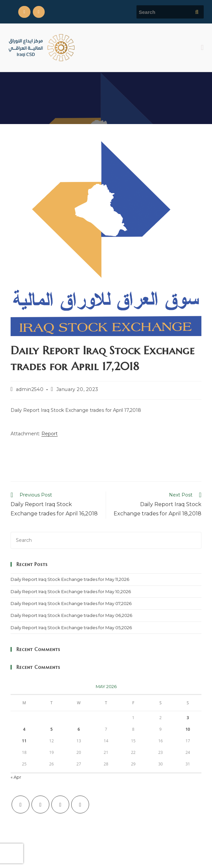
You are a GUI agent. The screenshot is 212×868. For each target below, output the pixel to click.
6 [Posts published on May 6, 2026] (79, 729)
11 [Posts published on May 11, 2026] (24, 741)
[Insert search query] (106, 540)
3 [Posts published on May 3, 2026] (188, 718)
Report (50, 434)
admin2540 (30, 389)
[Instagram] (60, 804)
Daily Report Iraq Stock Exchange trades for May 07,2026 (71, 603)
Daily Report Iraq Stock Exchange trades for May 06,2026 (71, 615)
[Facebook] (40, 804)
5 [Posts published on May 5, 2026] (52, 729)
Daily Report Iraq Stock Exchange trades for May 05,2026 (71, 628)
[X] (21, 804)
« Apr (16, 777)
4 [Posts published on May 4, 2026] (24, 729)
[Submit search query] (197, 12)
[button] (202, 47)
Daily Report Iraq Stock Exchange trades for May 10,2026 (71, 591)
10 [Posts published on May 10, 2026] (188, 729)
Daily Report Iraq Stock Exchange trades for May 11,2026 (70, 579)
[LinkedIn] (80, 804)
